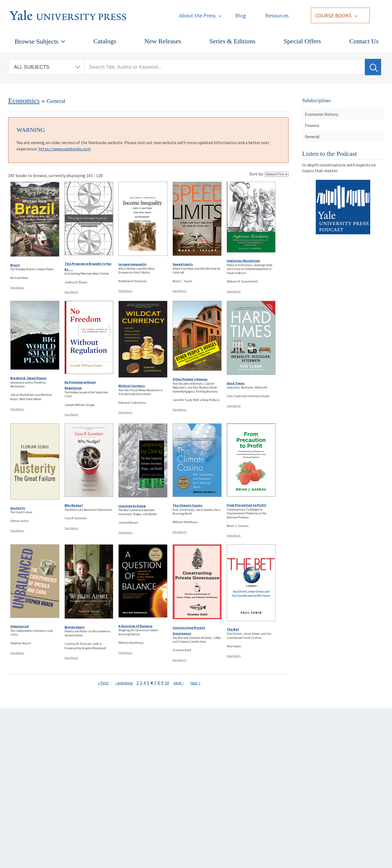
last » (195, 683)
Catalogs (105, 41)
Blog (241, 15)
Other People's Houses (190, 379)
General (312, 136)
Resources (277, 15)
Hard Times (236, 383)
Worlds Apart (75, 627)
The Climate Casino (187, 505)
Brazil (15, 265)
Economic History (321, 114)
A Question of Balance (135, 626)
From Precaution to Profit (246, 505)
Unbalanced (20, 626)
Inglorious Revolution (243, 261)
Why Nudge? (74, 505)
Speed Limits (183, 264)
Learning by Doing (132, 506)
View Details (17, 288)
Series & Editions (232, 41)
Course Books (333, 15)
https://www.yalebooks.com (65, 149)
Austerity (18, 508)
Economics (24, 101)
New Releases (163, 41)
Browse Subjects (37, 41)
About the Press (197, 15)
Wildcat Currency (132, 386)
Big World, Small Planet (28, 378)
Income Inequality (132, 264)
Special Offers (302, 41)
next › (179, 683)
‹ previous (124, 683)
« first (103, 683)
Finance (312, 125)
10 (167, 683)
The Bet (233, 629)
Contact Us (364, 41)
